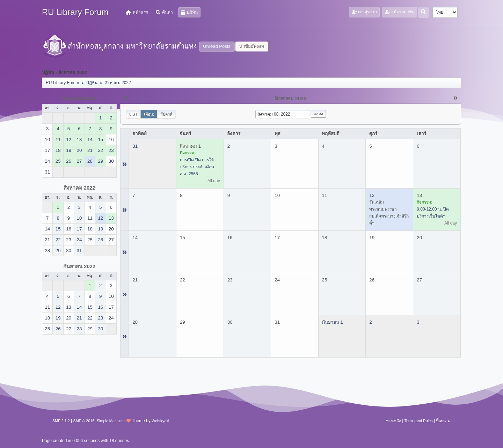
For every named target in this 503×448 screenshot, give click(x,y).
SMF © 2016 (84, 421)
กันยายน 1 (333, 322)
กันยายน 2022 (79, 266)
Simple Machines (111, 421)
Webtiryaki (160, 421)
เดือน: (149, 114)
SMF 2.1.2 (61, 421)
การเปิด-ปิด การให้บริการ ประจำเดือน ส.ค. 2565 (197, 167)
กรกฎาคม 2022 (79, 98)
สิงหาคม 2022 (79, 188)
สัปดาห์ (166, 114)
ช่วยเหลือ (393, 421)
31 (135, 146)
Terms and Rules (419, 421)
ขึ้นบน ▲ (443, 421)
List (133, 114)
